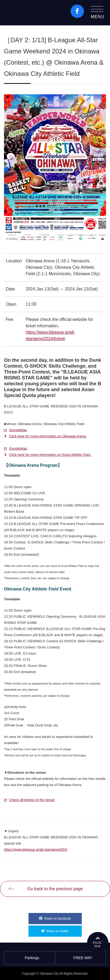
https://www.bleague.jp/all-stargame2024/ (36, 849)
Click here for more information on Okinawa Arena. (48, 436)
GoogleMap (18, 430)
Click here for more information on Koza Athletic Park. (50, 455)
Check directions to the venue (32, 800)
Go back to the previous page (55, 889)
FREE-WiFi (81, 958)
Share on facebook (63, 917)
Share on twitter (64, 929)
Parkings (30, 958)
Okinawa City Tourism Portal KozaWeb (27, 13)
